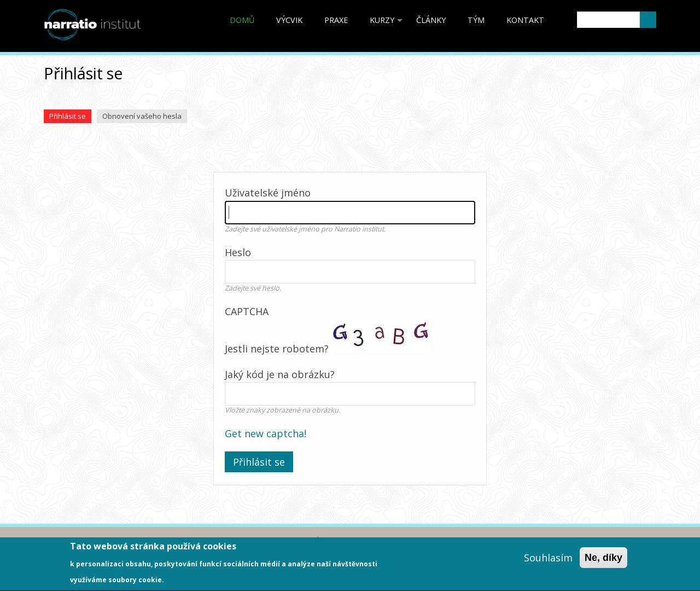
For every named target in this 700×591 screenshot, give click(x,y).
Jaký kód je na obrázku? (280, 374)
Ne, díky (603, 563)
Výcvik (289, 20)
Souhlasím (548, 563)
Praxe (336, 20)
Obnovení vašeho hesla (142, 116)
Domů (242, 20)
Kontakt (525, 20)
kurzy (387, 24)
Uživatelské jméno (268, 193)
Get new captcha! (266, 433)
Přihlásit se (70, 117)
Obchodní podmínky (147, 541)
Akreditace (63, 541)
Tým (476, 20)
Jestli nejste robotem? (350, 373)
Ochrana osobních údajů (264, 541)
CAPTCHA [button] (247, 311)
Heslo (238, 252)
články (431, 20)
